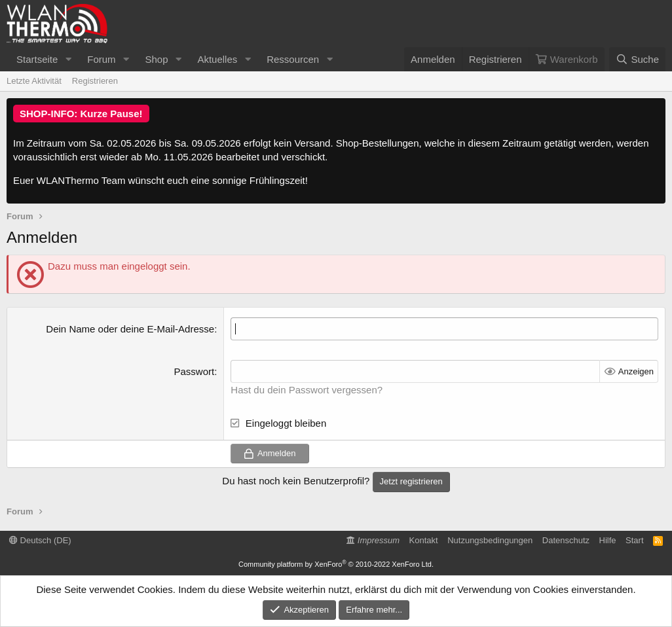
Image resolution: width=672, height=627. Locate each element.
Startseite (37, 59)
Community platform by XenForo (336, 564)
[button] (68, 59)
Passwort (194, 371)
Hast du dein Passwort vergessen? (307, 390)
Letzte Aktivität (34, 81)
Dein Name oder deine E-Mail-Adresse (130, 329)
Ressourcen (293, 59)
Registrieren (95, 81)
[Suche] (637, 59)
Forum (101, 59)
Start (634, 540)
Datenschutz (566, 540)
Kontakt (424, 540)
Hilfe (608, 540)
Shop (156, 59)
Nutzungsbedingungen (490, 540)
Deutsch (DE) (40, 540)
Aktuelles (217, 59)
